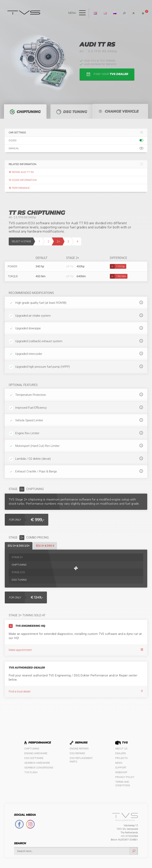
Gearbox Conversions (39, 768)
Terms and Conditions (123, 784)
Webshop (121, 772)
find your (107, 74)
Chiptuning (32, 749)
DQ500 (76, 141)
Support (121, 768)
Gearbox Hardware (37, 763)
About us (121, 749)
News (119, 763)
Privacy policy (125, 777)
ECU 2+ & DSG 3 (45, 546)
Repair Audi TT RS (21, 172)
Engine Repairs (79, 749)
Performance (19, 188)
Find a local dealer (76, 691)
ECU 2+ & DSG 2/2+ (19, 546)
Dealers (121, 753)
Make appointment (76, 650)
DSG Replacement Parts (81, 760)
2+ (58, 241)
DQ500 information (23, 180)
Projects (121, 758)
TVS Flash (31, 772)
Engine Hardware (36, 753)
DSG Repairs (77, 753)
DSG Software (34, 758)
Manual (76, 148)
